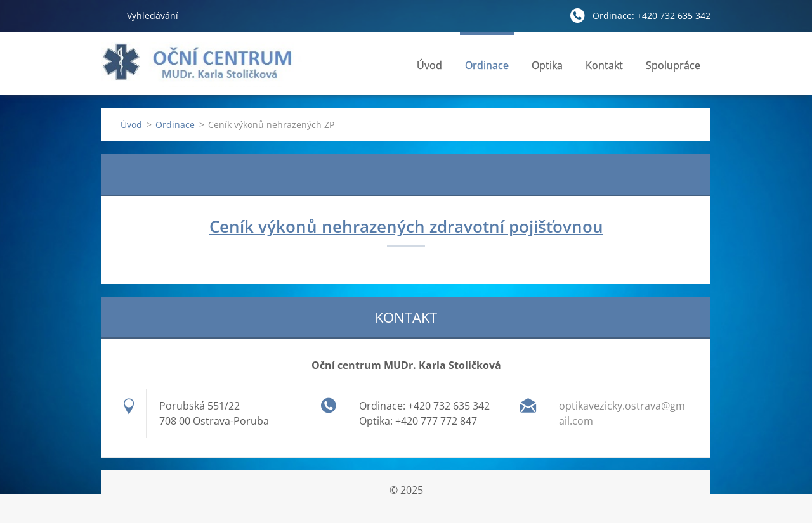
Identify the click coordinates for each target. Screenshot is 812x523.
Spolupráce (673, 65)
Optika (547, 69)
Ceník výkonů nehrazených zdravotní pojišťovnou (406, 226)
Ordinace (487, 69)
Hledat (109, 15)
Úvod (429, 65)
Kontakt (604, 69)
